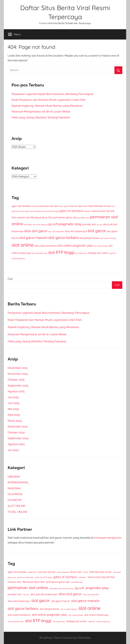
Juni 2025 (14, 403)
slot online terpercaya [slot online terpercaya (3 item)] (96, 615)
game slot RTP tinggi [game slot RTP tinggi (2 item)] (50, 211)
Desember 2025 (18, 368)
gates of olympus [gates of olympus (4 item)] (71, 211)
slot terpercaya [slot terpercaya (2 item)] (81, 253)
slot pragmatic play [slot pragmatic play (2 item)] (40, 253)
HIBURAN (14, 477)
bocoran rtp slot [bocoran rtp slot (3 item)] (49, 206)
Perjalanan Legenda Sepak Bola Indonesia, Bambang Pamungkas (52, 94)
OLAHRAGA (15, 494)
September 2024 (18, 438)
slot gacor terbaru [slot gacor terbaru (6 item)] (64, 238)
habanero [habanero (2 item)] (88, 211)
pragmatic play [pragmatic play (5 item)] (70, 224)
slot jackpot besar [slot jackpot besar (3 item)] (89, 238)
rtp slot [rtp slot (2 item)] (99, 225)
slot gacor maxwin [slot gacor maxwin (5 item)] (33, 238)
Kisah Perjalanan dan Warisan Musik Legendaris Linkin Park (49, 100)
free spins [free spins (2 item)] (117, 572)
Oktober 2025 (16, 380)
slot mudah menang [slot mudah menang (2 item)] (108, 238)
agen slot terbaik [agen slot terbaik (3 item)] (21, 206)
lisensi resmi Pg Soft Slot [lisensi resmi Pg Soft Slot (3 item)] (101, 577)
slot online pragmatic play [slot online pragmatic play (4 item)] (75, 246)
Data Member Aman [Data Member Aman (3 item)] (100, 206)
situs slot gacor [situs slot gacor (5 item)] (36, 231)
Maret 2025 (15, 421)
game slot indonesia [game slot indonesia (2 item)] (33, 211)
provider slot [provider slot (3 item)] (89, 224)
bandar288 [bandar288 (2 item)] (35, 206)
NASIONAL (15, 488)
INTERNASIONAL (18, 482)
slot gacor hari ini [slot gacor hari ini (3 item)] (60, 601)
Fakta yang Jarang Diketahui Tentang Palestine (41, 117)
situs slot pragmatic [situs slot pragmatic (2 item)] (56, 231)
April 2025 (14, 415)
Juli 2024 (13, 450)
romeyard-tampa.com (108, 538)
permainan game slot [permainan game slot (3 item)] (65, 217)
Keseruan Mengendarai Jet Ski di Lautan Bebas (41, 111)
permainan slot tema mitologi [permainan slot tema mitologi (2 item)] (36, 225)
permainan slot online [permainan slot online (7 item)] (28, 588)
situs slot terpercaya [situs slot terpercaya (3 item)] (76, 231)
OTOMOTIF (15, 500)
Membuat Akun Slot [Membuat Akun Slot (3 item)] (42, 217)
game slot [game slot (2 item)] (20, 211)
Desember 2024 (18, 426)
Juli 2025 (13, 397)
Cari (10, 279)
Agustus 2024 (16, 444)
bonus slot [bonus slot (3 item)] (76, 206)
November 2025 (18, 374)
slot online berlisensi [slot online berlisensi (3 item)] (46, 246)
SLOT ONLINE (17, 506)
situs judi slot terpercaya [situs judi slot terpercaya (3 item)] (44, 594)
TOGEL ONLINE (17, 512)
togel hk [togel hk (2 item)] (112, 253)
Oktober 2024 (16, 432)
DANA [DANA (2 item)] (85, 206)
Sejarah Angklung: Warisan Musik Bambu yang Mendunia (47, 106)
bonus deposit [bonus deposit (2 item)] (64, 206)
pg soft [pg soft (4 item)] (53, 224)
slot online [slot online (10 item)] (23, 245)
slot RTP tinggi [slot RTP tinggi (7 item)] (61, 252)
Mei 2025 (13, 409)
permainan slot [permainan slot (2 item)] (83, 218)
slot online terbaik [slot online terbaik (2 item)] (101, 246)
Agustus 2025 (16, 391)
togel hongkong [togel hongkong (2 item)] (18, 258)
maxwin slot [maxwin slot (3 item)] (23, 217)
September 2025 (18, 386)
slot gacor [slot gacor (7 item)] (97, 231)
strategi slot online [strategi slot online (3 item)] (98, 253)
